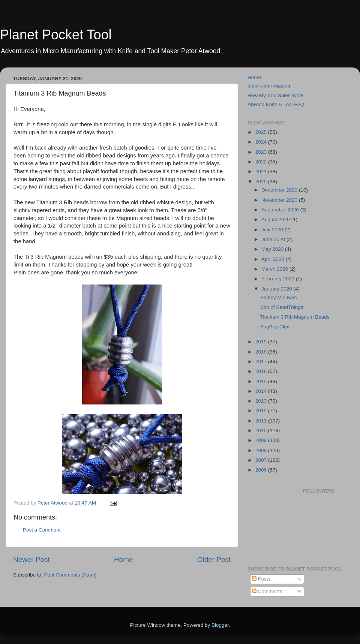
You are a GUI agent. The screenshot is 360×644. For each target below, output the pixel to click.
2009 (262, 440)
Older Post (214, 559)
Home (123, 559)
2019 (262, 342)
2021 (262, 171)
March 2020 (275, 269)
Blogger (220, 625)
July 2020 (273, 230)
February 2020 (279, 279)
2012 (262, 411)
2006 (262, 470)
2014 (262, 391)
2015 (262, 381)
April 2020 (274, 259)
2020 (262, 182)
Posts (261, 579)
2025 (262, 132)
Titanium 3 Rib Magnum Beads (295, 317)
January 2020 (277, 289)
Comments (267, 591)
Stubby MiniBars (279, 297)
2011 (262, 421)
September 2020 (281, 210)
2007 (262, 460)
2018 (262, 352)
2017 (262, 362)
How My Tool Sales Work (276, 95)
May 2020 (273, 249)
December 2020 (280, 190)
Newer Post (31, 559)
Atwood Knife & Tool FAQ (276, 104)
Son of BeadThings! (283, 307)
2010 (262, 431)
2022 (262, 162)
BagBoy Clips (275, 327)
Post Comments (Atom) (70, 575)
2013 (262, 401)
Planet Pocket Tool (56, 35)
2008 (262, 450)
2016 (262, 371)
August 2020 (276, 219)
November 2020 (280, 200)
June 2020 (274, 239)
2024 (262, 142)
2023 (262, 152)
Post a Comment (42, 530)
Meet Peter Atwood (269, 86)
